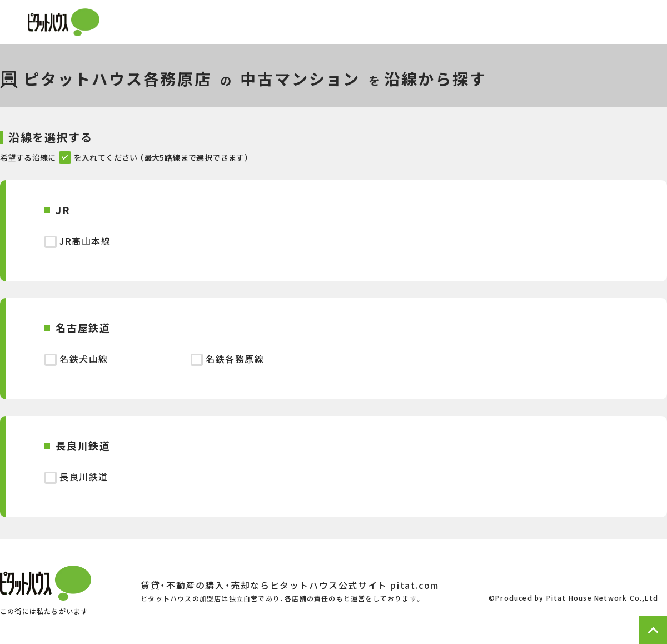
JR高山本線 (85, 241)
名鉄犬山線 (84, 359)
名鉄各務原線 (235, 359)
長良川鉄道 (84, 477)
